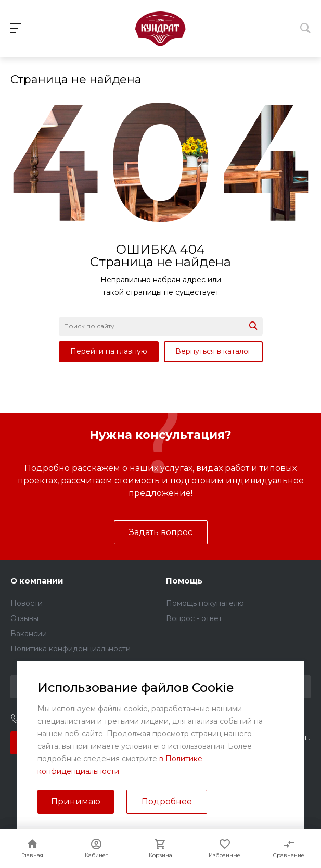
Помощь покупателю (205, 603)
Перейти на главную (109, 351)
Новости (27, 603)
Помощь (184, 581)
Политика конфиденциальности (70, 649)
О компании (37, 581)
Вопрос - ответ (194, 618)
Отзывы (24, 618)
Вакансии (29, 634)
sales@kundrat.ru (212, 720)
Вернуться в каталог (213, 351)
